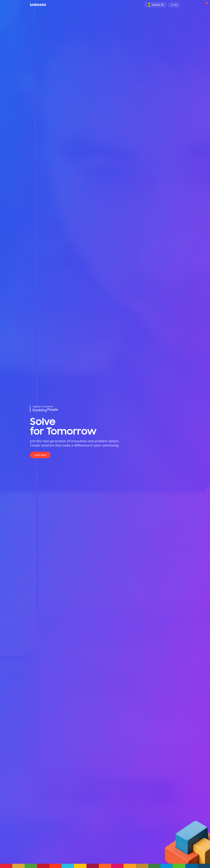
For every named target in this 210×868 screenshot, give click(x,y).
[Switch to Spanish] (174, 5)
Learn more (40, 455)
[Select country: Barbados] (156, 5)
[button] (6, 866)
